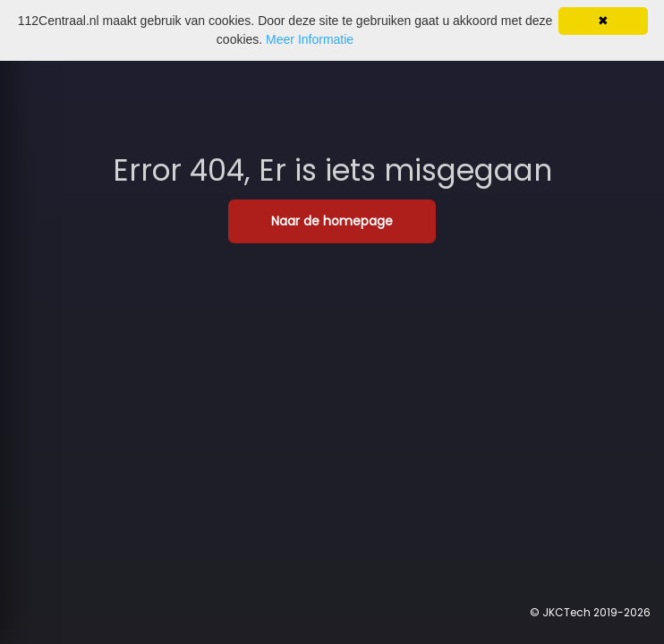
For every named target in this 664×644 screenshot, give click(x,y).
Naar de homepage (332, 221)
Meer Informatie (310, 39)
